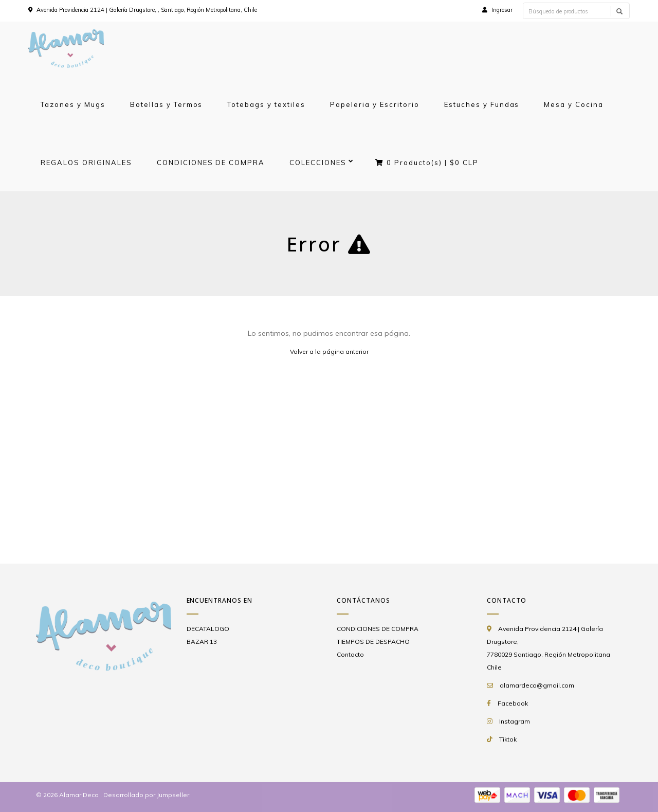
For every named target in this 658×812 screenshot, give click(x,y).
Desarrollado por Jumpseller (146, 795)
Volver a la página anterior (329, 351)
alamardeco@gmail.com (537, 685)
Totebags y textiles (266, 104)
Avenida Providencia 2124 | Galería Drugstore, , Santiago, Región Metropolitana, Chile (147, 10)
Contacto (350, 654)
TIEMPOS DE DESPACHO (373, 642)
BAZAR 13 (202, 642)
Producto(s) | (427, 163)
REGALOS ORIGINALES (86, 163)
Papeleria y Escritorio (375, 104)
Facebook (513, 703)
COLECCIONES (318, 163)
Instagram (515, 721)
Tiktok (508, 739)
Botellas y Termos (167, 104)
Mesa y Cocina (574, 104)
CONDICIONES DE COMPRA (211, 163)
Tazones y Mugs (73, 104)
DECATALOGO (208, 629)
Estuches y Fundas (482, 104)
